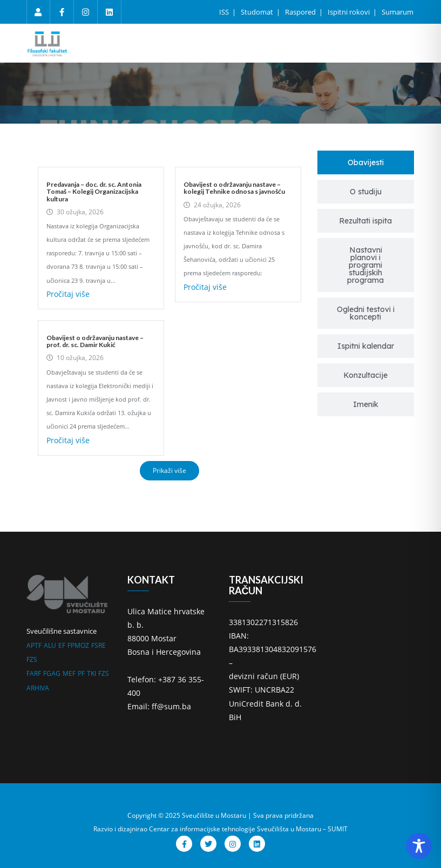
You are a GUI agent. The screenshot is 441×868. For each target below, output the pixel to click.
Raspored (301, 12)
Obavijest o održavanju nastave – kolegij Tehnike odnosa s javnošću (234, 188)
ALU (50, 645)
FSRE (99, 645)
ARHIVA (38, 688)
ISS (225, 12)
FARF (34, 673)
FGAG (52, 673)
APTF (34, 645)
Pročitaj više (68, 294)
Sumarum (398, 12)
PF (81, 673)
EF (62, 645)
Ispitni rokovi (350, 12)
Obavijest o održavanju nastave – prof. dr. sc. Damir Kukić (95, 341)
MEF (69, 673)
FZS (32, 659)
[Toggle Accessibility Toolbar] (419, 846)
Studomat (258, 12)
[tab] (366, 162)
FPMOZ (78, 645)
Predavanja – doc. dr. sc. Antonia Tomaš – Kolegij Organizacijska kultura (94, 191)
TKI (91, 673)
